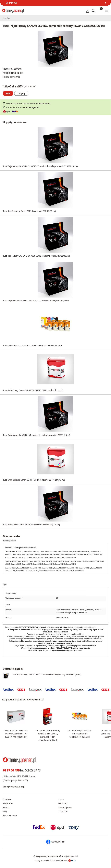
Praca (61, 799)
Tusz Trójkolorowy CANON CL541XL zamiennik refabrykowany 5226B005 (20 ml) (46, 675)
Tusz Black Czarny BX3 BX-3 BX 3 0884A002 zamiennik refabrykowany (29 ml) (37, 256)
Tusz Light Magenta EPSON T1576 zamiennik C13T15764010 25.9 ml (79, 734)
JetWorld (17, 69)
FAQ (5, 812)
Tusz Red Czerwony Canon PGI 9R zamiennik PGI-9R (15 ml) (29, 211)
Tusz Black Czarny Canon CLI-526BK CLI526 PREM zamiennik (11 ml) (33, 390)
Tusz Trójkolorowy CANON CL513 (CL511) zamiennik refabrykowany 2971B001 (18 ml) (40, 166)
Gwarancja (63, 803)
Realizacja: (68, 860)
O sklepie (7, 799)
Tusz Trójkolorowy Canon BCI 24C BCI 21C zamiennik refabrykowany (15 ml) (36, 301)
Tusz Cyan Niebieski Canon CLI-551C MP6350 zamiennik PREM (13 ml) (34, 480)
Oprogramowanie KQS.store (46, 860)
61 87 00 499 (11, 3)
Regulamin (8, 803)
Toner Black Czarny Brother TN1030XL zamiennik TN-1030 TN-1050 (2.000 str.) (16, 734)
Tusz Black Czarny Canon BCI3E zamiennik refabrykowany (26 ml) (31, 525)
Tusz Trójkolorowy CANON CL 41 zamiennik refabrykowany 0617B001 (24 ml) (36, 435)
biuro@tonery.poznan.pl (14, 787)
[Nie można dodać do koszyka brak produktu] (8, 93)
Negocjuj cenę (65, 807)
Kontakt (7, 807)
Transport (63, 812)
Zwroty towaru (10, 816)
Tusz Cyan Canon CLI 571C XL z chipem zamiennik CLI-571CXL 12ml (32, 345)
